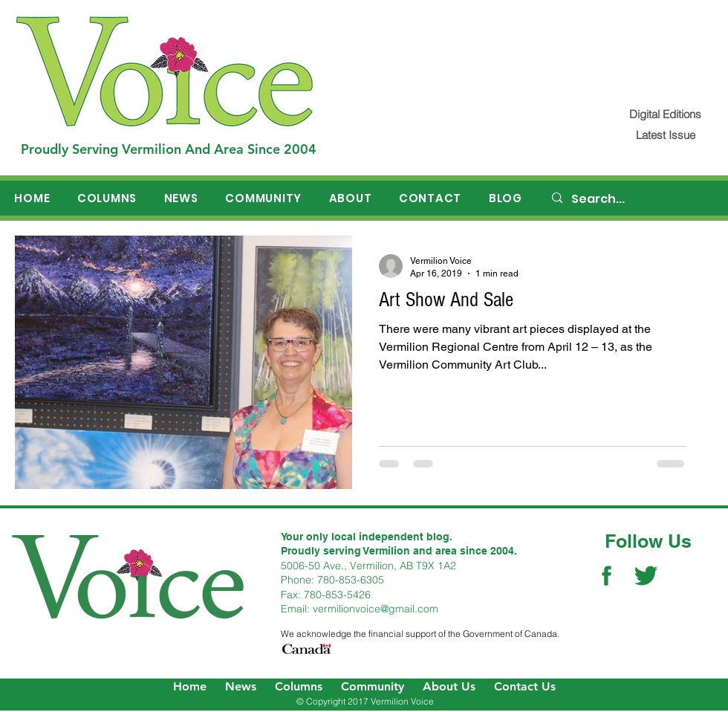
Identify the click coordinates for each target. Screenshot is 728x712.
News (241, 686)
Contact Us (525, 686)
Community (373, 686)
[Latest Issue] (665, 135)
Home (190, 686)
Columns (299, 686)
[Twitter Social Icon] (646, 576)
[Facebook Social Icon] (607, 576)
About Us (449, 686)
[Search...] (632, 199)
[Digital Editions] (665, 114)
